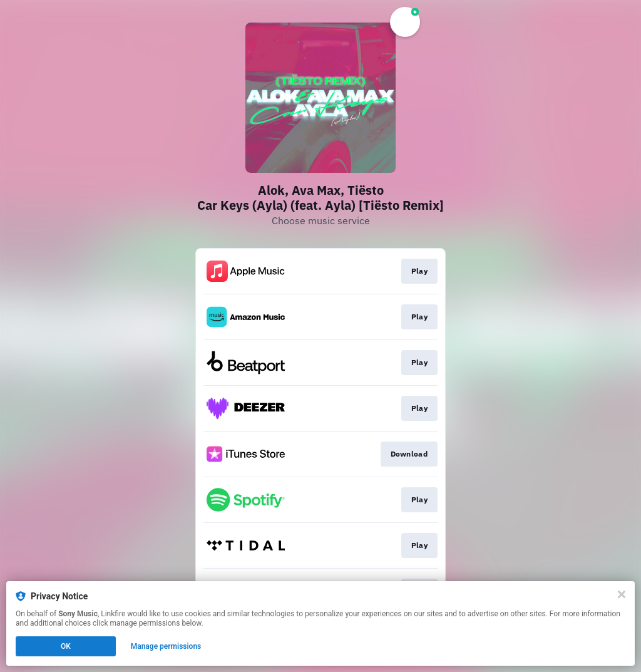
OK (66, 646)
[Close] (622, 594)
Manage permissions (166, 646)
